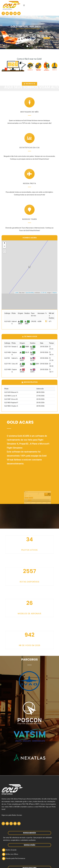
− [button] (4, 246)
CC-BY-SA (44, 293)
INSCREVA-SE (29, 84)
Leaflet (17, 293)
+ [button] (4, 243)
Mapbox (55, 293)
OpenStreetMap (30, 293)
